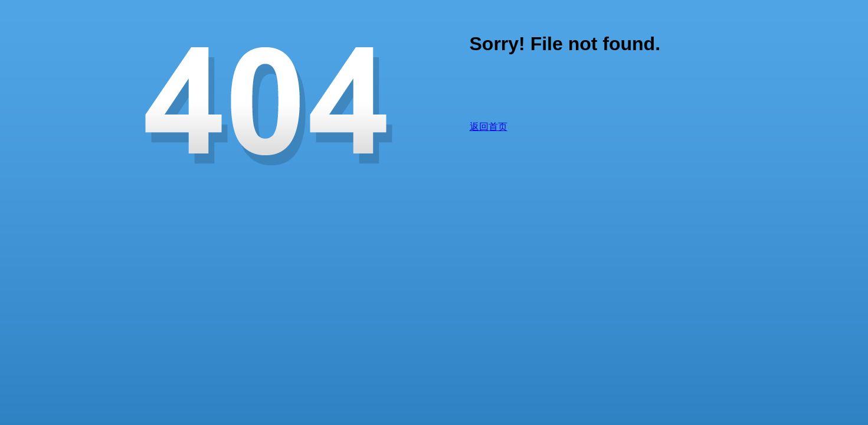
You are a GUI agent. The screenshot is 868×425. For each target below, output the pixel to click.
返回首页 (489, 127)
